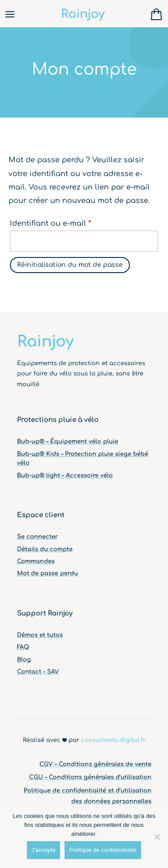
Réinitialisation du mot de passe (70, 265)
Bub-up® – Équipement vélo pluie (68, 442)
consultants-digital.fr (113, 740)
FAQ (23, 647)
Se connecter (37, 537)
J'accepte (44, 850)
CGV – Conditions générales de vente (95, 764)
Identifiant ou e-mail (50, 223)
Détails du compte (45, 549)
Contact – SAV (38, 672)
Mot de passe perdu (47, 573)
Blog (24, 660)
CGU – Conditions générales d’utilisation (90, 777)
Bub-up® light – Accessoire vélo (65, 476)
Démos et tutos (40, 635)
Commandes (36, 561)
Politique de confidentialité (103, 850)
